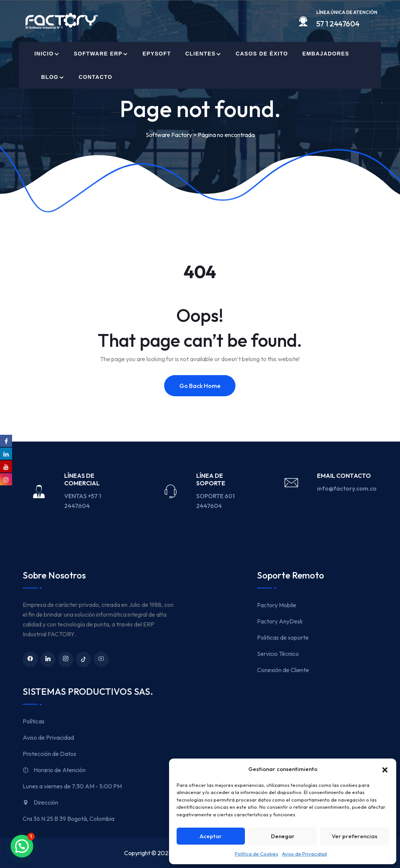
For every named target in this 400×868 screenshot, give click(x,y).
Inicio (44, 54)
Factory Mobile (277, 605)
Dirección (40, 802)
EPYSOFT (157, 54)
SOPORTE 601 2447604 (215, 501)
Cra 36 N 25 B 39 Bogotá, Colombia (68, 819)
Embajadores (326, 54)
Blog (50, 77)
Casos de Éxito (262, 54)
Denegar (283, 836)
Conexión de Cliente (283, 670)
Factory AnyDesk (280, 621)
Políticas (34, 721)
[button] (385, 769)
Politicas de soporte (283, 637)
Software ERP (98, 54)
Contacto (95, 77)
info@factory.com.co (347, 488)
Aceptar (211, 836)
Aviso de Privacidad (304, 854)
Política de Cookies (256, 854)
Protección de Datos (49, 754)
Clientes (200, 54)
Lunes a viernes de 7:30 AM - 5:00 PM (72, 786)
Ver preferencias (355, 836)
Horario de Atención (54, 770)
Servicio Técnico (278, 654)
